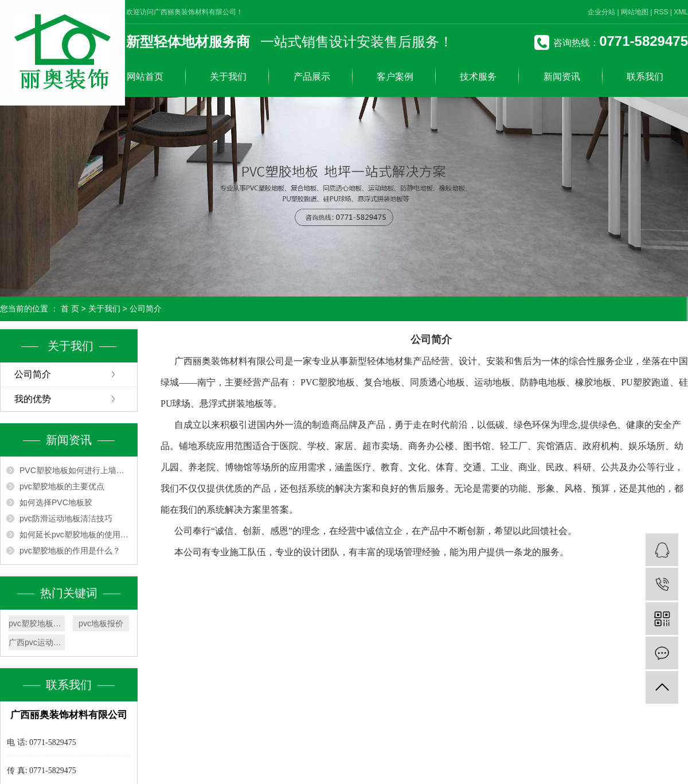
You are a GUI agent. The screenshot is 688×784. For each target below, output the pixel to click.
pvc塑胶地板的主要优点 (62, 486)
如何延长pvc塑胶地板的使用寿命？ (75, 535)
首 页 (70, 309)
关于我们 (228, 77)
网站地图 (635, 12)
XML (681, 12)
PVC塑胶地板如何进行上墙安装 (75, 470)
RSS (661, 12)
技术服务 (478, 77)
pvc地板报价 (101, 623)
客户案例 (395, 77)
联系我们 (645, 77)
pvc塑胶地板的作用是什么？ (70, 551)
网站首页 (145, 77)
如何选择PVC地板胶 (56, 502)
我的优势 (33, 399)
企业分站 (601, 12)
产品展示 (312, 77)
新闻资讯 (562, 77)
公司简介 (33, 374)
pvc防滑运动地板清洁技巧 (66, 518)
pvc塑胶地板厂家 (37, 623)
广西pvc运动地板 (37, 642)
